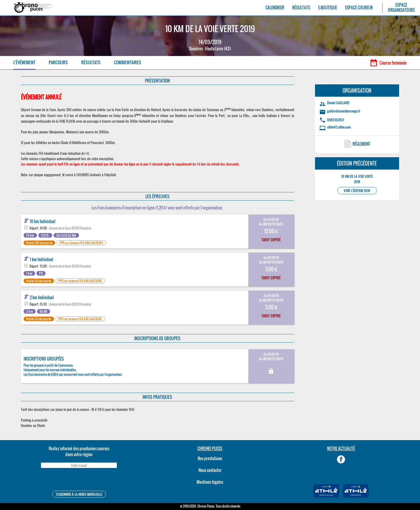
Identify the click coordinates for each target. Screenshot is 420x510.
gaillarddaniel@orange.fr (344, 111)
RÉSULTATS (301, 8)
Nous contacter (210, 470)
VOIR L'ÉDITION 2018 (357, 191)
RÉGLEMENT (361, 144)
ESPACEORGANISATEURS (401, 7)
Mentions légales (210, 482)
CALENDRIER (275, 8)
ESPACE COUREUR (359, 8)
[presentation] (79, 480)
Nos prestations (210, 458)
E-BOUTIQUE (328, 8)
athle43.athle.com (339, 127)
